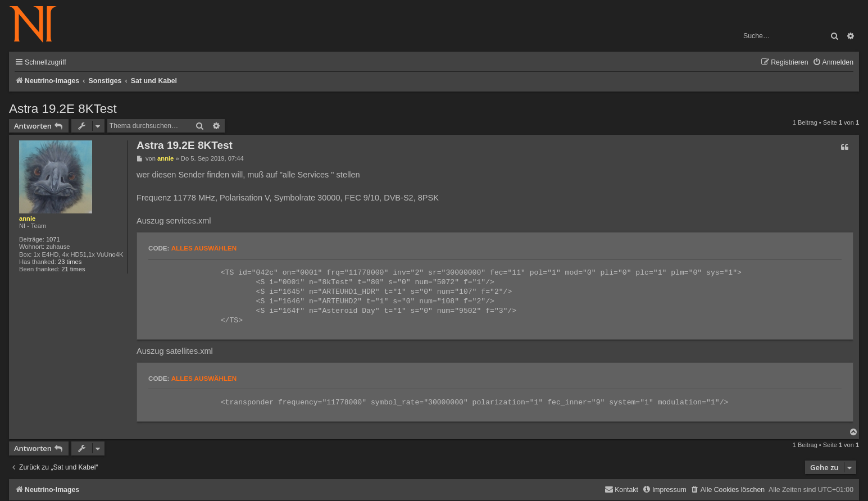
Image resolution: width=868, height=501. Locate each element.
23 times (70, 262)
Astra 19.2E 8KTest (63, 109)
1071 (53, 239)
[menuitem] (833, 63)
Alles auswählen (204, 248)
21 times (73, 269)
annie (27, 218)
